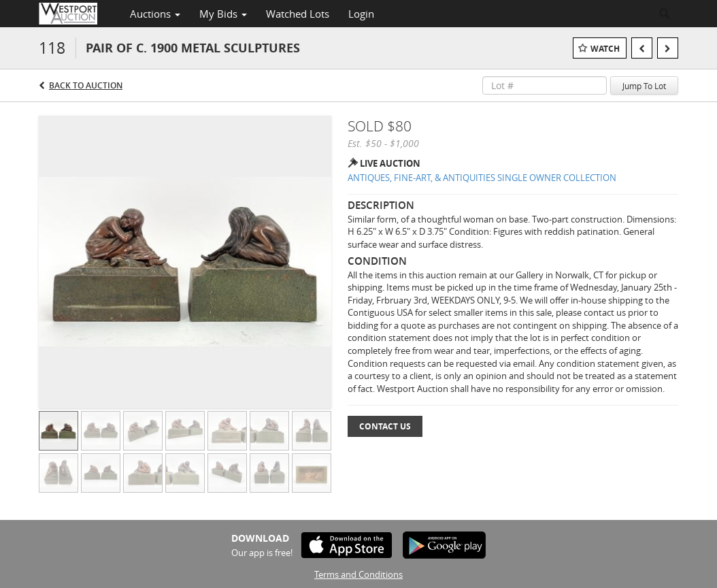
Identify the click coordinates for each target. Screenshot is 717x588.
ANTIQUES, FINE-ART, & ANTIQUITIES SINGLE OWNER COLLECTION (482, 178)
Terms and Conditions (358, 574)
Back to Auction (86, 85)
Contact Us (385, 426)
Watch (605, 49)
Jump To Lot (644, 86)
